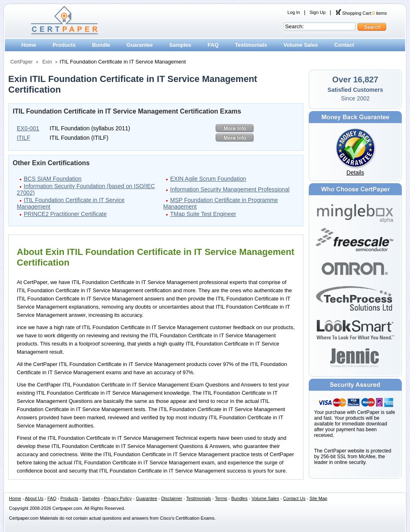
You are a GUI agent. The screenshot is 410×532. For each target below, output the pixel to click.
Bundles (239, 498)
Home (29, 45)
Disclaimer (172, 498)
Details (355, 173)
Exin (47, 62)
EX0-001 (28, 128)
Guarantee (140, 45)
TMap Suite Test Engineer (203, 214)
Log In (294, 12)
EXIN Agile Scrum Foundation (208, 179)
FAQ (213, 45)
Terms (221, 498)
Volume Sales (301, 45)
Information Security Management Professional (230, 189)
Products (64, 45)
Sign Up (318, 12)
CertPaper (22, 62)
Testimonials (251, 45)
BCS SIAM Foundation (53, 179)
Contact (344, 45)
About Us (34, 498)
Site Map (318, 498)
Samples (180, 45)
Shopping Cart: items (361, 13)
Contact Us (294, 498)
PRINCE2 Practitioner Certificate (65, 214)
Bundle (101, 45)
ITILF (24, 138)
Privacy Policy (118, 498)
